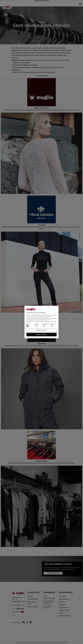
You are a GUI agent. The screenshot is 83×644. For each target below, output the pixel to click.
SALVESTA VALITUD (41, 330)
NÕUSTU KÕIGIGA (41, 335)
